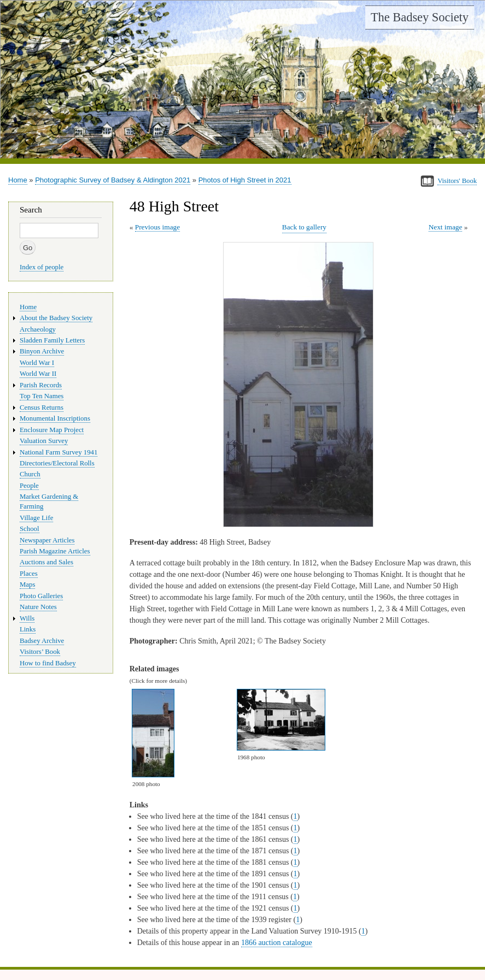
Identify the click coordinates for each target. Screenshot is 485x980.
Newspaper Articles (47, 540)
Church (30, 474)
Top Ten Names (42, 396)
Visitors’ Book (40, 652)
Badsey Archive (42, 641)
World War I (37, 363)
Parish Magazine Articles (55, 551)
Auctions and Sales (46, 562)
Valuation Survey (44, 441)
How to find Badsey (48, 663)
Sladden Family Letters (52, 340)
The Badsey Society (420, 17)
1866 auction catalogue (277, 943)
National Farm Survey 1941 (59, 452)
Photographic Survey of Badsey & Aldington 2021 (113, 180)
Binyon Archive (42, 351)
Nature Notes (38, 607)
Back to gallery (304, 227)
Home (18, 180)
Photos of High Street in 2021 (245, 180)
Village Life (36, 518)
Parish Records (41, 385)
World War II (38, 374)
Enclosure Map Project (52, 430)
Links (28, 629)
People (29, 486)
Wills (27, 618)
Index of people (42, 267)
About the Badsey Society (56, 318)
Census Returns (42, 408)
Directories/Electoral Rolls (57, 463)
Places (29, 574)
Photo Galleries (41, 596)
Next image (446, 227)
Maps (27, 585)
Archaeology (38, 329)
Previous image (157, 227)
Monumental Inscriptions (55, 418)
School (30, 529)
